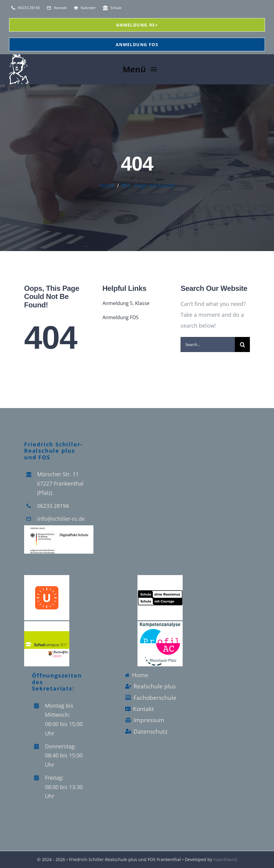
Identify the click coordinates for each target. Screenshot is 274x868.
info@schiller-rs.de (61, 519)
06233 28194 (53, 506)
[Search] (242, 344)
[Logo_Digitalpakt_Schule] (59, 528)
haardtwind (225, 859)
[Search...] (208, 344)
